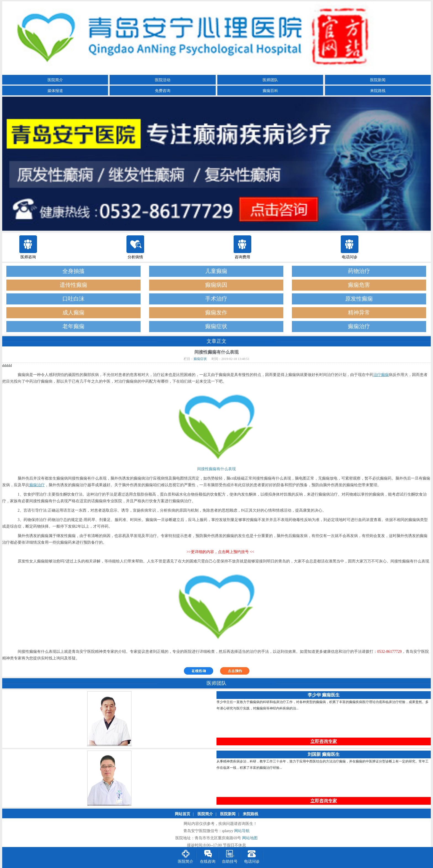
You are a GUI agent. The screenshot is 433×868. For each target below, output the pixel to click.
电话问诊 (350, 257)
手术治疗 (216, 299)
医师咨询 (28, 257)
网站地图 (250, 838)
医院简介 (55, 80)
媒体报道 (55, 91)
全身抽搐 (73, 271)
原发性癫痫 (359, 299)
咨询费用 (242, 257)
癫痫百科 (270, 91)
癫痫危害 (359, 285)
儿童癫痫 (216, 271)
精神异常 (359, 313)
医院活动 (163, 80)
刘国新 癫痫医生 (324, 755)
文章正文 (216, 341)
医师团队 (270, 80)
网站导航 (242, 831)
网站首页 (183, 814)
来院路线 (378, 91)
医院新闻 (378, 80)
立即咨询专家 (324, 742)
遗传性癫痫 (73, 285)
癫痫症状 (216, 326)
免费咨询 (163, 91)
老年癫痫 (73, 326)
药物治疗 (359, 271)
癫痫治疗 (359, 326)
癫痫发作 (216, 313)
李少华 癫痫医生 (324, 695)
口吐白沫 (73, 299)
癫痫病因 (216, 285)
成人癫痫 (73, 313)
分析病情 (135, 257)
